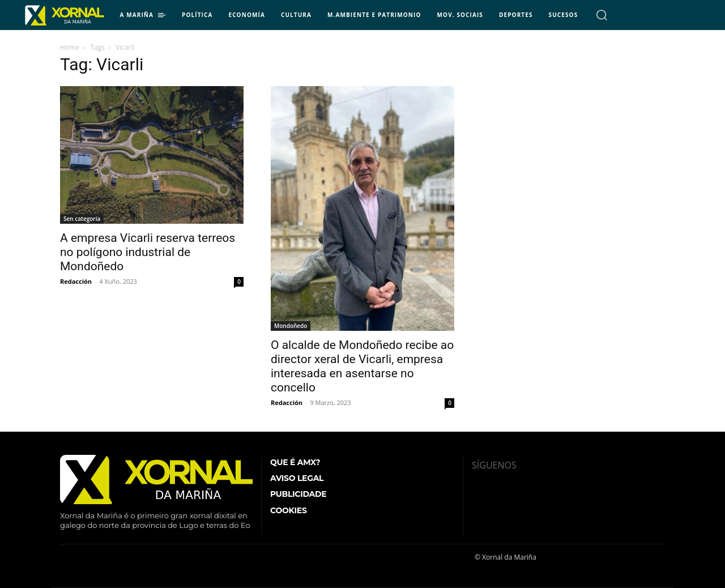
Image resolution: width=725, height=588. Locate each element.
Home (70, 47)
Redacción (76, 281)
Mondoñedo (291, 326)
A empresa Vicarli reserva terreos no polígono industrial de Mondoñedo (148, 252)
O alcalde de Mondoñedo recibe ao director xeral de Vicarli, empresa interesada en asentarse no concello (362, 366)
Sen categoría (82, 219)
